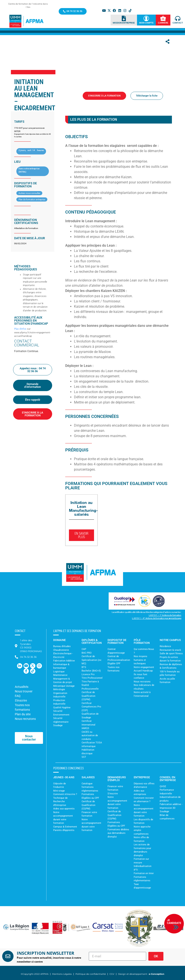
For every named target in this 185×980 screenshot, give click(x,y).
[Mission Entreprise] (124, 18)
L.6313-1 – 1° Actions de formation (165, 615)
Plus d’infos (20, 329)
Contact (178, 23)
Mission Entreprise (124, 23)
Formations (88, 103)
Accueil (74, 103)
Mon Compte (146, 23)
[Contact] (178, 18)
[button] (6, 927)
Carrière (163, 23)
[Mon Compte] (146, 18)
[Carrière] (163, 18)
